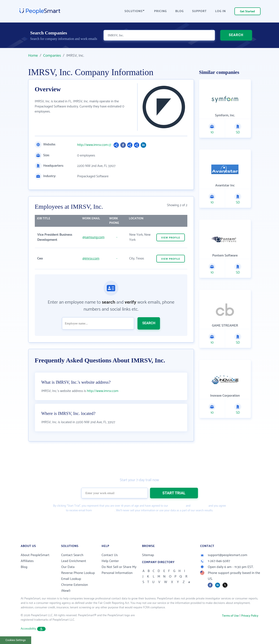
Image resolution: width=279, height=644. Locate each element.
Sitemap (148, 555)
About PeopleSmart (35, 555)
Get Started (247, 12)
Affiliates (27, 561)
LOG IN (221, 11)
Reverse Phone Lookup (78, 573)
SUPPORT (199, 11)
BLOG (179, 11)
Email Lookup (71, 579)
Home (33, 56)
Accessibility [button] (33, 629)
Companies (52, 56)
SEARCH (236, 35)
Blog (24, 567)
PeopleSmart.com (103, 511)
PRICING (161, 11)
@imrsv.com (91, 259)
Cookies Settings (16, 640)
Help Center (110, 561)
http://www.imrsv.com (93, 145)
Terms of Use (177, 506)
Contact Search (72, 555)
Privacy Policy (200, 506)
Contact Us (110, 555)
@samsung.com (94, 237)
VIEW (171, 238)
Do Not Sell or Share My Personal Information (119, 570)
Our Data (68, 567)
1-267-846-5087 (215, 561)
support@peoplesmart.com (224, 555)
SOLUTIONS (135, 11)
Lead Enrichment (74, 561)
